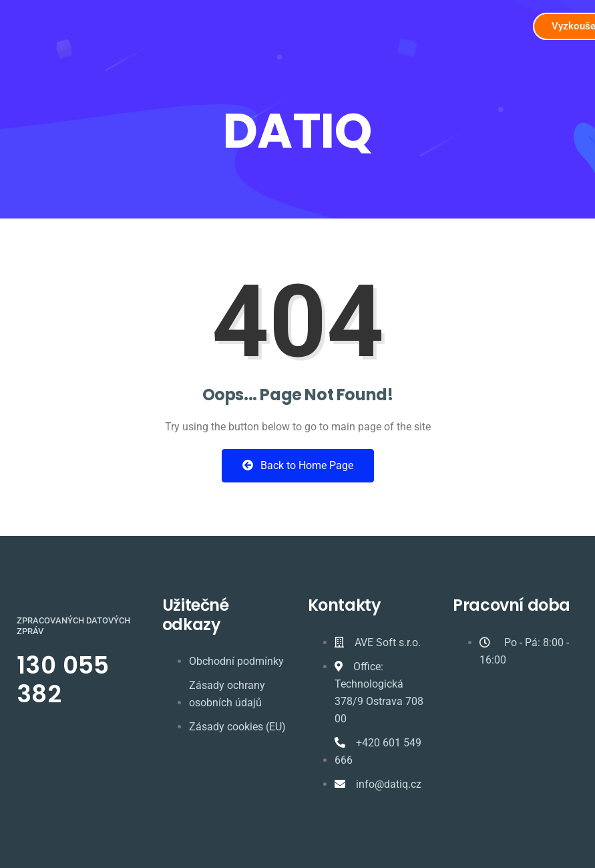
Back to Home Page (298, 465)
